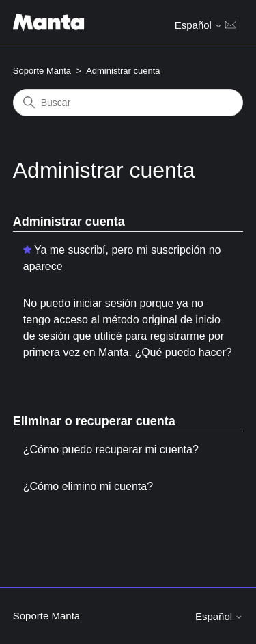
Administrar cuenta (69, 222)
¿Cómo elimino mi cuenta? (88, 486)
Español (199, 25)
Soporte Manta (42, 71)
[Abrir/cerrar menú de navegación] (231, 24)
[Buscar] (128, 103)
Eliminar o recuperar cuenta (94, 421)
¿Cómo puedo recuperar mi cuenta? (111, 450)
